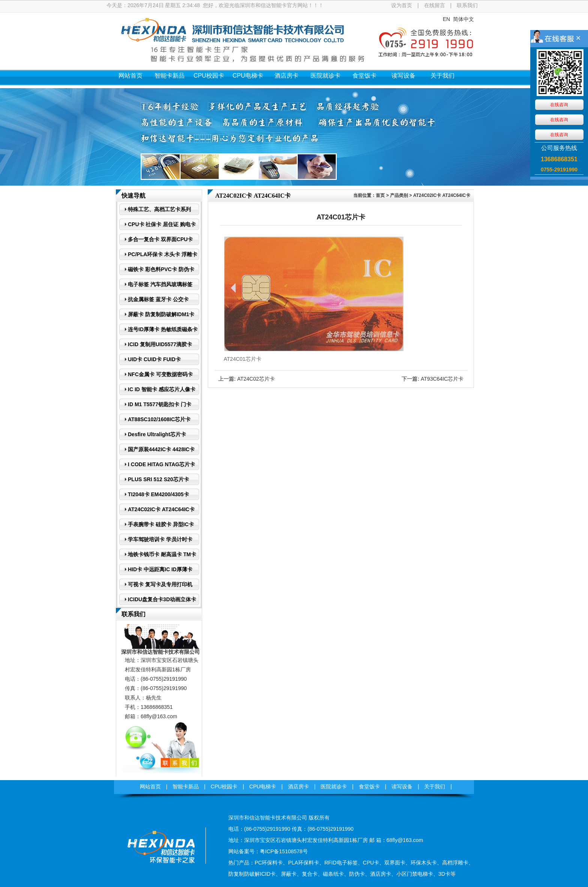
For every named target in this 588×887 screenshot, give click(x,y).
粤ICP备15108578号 (284, 851)
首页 (380, 195)
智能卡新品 (169, 76)
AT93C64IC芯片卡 (442, 379)
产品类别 (399, 195)
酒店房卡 (286, 76)
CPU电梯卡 (248, 76)
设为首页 (402, 5)
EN (446, 19)
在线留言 (435, 5)
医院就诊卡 (325, 76)
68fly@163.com (159, 716)
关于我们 (442, 76)
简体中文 (463, 19)
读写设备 (403, 76)
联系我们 (467, 5)
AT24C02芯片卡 (256, 379)
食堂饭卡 (364, 76)
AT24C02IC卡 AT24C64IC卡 (442, 195)
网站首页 (130, 76)
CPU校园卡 (209, 76)
